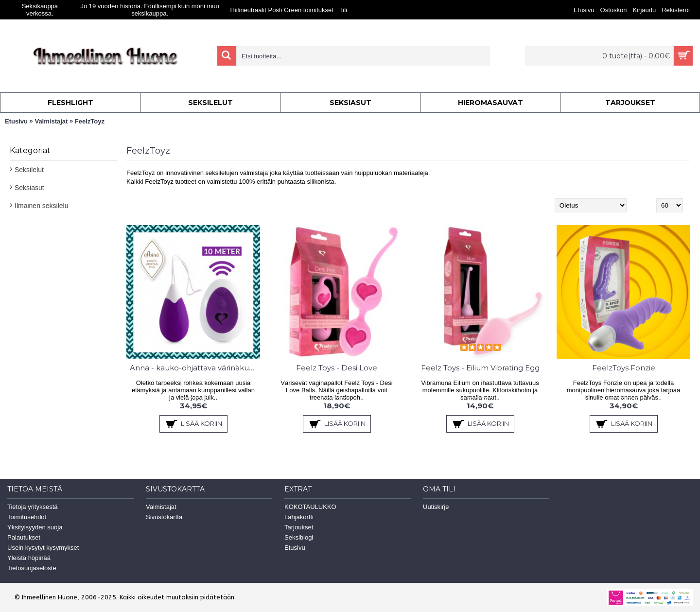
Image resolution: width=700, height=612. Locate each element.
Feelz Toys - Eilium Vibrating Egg (480, 368)
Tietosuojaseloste (32, 568)
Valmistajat (51, 121)
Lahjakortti (299, 517)
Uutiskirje (436, 507)
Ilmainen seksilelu (42, 206)
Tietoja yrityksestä (33, 507)
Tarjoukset (299, 527)
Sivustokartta (164, 517)
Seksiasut (29, 188)
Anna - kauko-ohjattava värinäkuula (195, 368)
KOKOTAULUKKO (310, 507)
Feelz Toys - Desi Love (337, 368)
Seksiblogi (299, 537)
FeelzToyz (90, 121)
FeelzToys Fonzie (624, 368)
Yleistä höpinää (29, 558)
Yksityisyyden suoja (35, 527)
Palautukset (24, 537)
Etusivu (16, 121)
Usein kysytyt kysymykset (43, 548)
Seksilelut (29, 170)
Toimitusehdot (27, 517)
